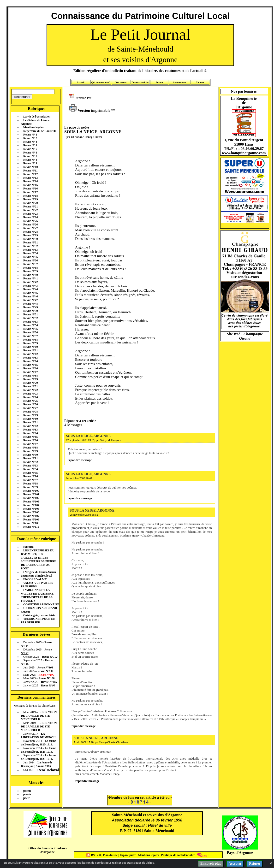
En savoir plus (211, 864)
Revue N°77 (30, 408)
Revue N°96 (30, 476)
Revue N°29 (30, 235)
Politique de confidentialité (178, 855)
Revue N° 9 (30, 163)
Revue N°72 (30, 390)
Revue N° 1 (30, 135)
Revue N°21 (30, 207)
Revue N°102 (31, 498)
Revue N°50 (30, 311)
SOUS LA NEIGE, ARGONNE (88, 436)
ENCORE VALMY (35, 579)
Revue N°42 (30, 282)
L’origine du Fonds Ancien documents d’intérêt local (38, 574)
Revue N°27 (30, 228)
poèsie (27, 794)
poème (27, 791)
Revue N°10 (30, 167)
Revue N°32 (30, 246)
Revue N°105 (31, 509)
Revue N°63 (30, 358)
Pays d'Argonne (240, 853)
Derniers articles (140, 82)
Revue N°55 (30, 329)
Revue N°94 (30, 469)
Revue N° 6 (30, 153)
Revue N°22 (30, 210)
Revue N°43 (30, 286)
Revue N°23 (30, 214)
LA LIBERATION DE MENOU (38, 735)
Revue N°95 (30, 473)
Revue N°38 (30, 268)
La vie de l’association (37, 117)
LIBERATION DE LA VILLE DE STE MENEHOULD (39, 716)
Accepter (235, 864)
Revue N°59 (30, 343)
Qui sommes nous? (101, 82)
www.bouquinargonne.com (244, 153)
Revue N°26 (30, 224)
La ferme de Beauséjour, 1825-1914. (39, 743)
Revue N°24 (30, 217)
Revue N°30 (30, 239)
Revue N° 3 (30, 142)
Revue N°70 (30, 383)
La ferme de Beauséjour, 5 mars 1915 (37, 764)
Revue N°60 (30, 347)
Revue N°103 (31, 502)
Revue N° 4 (30, 145)
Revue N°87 (30, 444)
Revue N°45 (30, 293)
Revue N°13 (30, 178)
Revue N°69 (30, 379)
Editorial (29, 547)
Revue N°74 (30, 397)
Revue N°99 (30, 487)
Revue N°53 (30, 322)
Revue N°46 (30, 296)
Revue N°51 (30, 314)
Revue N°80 (30, 419)
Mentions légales (33, 127)
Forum (159, 82)
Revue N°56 (30, 332)
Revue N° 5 (30, 149)
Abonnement (180, 82)
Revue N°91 (30, 458)
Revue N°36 (30, 260)
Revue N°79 (30, 415)
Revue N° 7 (30, 156)
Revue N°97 (30, 480)
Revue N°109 (31, 523)
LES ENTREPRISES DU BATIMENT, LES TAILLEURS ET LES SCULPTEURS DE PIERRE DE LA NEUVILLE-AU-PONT (39, 559)
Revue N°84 (30, 433)
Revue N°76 (30, 404)
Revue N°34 (30, 253)
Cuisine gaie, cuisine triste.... (41, 615)
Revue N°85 (30, 437)
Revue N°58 (30, 340)
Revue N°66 (30, 368)
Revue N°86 (30, 440)
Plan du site (111, 855)
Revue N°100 (31, 491)
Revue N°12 (30, 174)
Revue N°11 (30, 171)
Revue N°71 (30, 386)
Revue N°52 (30, 318)
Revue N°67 (30, 372)
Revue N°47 (30, 300)
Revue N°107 (31, 516)
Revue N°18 (30, 196)
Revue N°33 (30, 250)
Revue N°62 (30, 354)
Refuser (255, 864)
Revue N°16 (30, 189)
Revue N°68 (30, 376)
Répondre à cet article (80, 421)
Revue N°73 (30, 394)
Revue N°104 (31, 505)
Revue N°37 (30, 264)
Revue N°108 (31, 520)
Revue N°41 (30, 278)
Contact (200, 82)
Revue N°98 (30, 484)
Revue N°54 (30, 325)
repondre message (80, 460)
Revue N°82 (30, 426)
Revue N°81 (30, 422)
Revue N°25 (30, 221)
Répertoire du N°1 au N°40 (40, 131)
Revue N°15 (30, 185)
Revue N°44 (30, 289)
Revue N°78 (30, 412)
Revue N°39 (30, 271)
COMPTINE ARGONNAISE (41, 604)
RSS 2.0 (94, 855)
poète (27, 798)
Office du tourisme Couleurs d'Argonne (47, 850)
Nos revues (121, 82)
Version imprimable (90, 110)
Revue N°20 (30, 203)
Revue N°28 (30, 232)
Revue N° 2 (30, 138)
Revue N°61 (30, 350)
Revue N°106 (31, 512)
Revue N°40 (30, 275)
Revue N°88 (30, 448)
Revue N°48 (30, 304)
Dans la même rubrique (36, 539)
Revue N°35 (30, 257)
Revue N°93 (30, 466)
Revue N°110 (31, 527)
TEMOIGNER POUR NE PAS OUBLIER (38, 621)
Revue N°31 (30, 242)
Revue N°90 (30, 455)
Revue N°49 (30, 307)
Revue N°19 (30, 199)
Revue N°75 (30, 401)
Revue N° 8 (30, 160)
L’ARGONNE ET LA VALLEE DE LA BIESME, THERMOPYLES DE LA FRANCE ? (38, 595)
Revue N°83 (30, 430)
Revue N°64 (30, 361)
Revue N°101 (31, 494)
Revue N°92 (30, 462)
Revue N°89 (30, 451)
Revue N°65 (30, 365)
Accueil (81, 82)
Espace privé (127, 855)
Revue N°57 (30, 336)
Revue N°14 (30, 181)
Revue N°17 (30, 192)
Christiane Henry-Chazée (86, 137)
